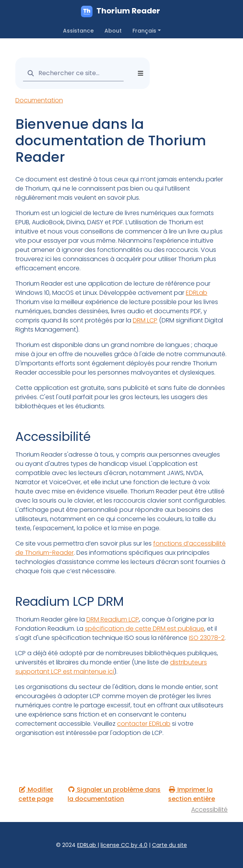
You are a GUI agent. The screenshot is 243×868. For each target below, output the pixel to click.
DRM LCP (145, 320)
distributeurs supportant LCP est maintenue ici (111, 667)
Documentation (39, 100)
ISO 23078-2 (207, 638)
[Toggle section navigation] (141, 73)
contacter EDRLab (144, 724)
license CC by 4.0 (124, 845)
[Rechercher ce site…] (73, 73)
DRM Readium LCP (113, 619)
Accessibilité (209, 810)
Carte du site (169, 845)
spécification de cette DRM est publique (145, 629)
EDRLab (197, 293)
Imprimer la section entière (192, 794)
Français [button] (144, 31)
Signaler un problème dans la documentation (114, 794)
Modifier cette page (36, 794)
